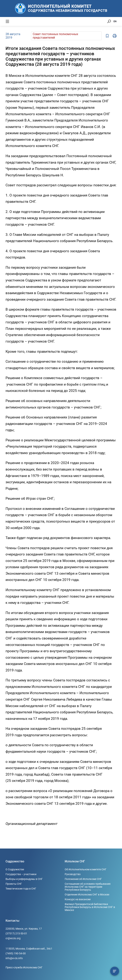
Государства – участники (21, 874)
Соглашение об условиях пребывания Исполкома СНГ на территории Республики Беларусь (88, 887)
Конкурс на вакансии (78, 899)
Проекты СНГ (14, 884)
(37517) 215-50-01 (16, 933)
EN (115, 21)
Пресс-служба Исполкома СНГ (24, 967)
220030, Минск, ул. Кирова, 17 (24, 929)
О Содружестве (15, 869)
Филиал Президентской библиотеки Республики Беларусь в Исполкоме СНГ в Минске (90, 907)
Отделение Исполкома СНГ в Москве (87, 895)
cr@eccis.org (13, 938)
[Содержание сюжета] (115, 971)
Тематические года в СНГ (21, 889)
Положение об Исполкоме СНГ (83, 879)
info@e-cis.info (14, 958)
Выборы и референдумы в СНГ (24, 879)
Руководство (73, 874)
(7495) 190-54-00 (16, 953)
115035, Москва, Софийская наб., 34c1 (29, 949)
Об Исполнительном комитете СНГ (86, 869)
